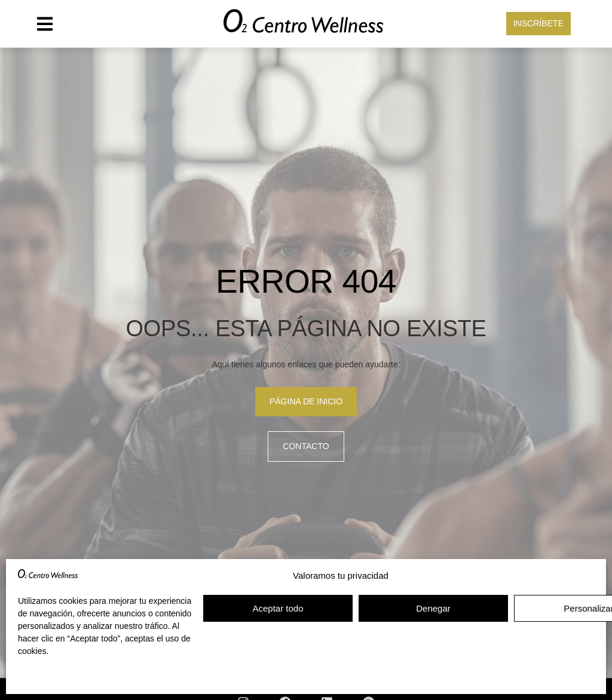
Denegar (433, 608)
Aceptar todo (278, 608)
